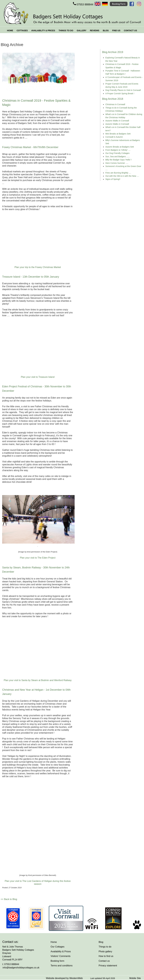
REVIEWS (95, 30)
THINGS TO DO (66, 30)
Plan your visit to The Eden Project (38, 558)
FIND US (116, 30)
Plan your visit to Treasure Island (38, 377)
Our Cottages (57, 947)
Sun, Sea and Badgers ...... (117, 157)
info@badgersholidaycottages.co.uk (21, 968)
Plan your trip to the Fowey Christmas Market (38, 267)
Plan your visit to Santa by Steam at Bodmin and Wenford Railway (38, 680)
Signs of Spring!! (113, 179)
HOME (10, 30)
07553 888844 (83, 5)
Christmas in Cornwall (115, 104)
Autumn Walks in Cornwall (117, 121)
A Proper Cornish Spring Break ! (120, 93)
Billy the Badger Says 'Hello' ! (119, 160)
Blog (101, 942)
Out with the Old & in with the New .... (122, 176)
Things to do (105, 947)
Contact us (104, 961)
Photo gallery (105, 951)
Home (54, 942)
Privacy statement (108, 966)
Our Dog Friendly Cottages (117, 153)
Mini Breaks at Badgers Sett (118, 134)
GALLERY (82, 30)
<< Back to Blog (9, 899)
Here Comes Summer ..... (117, 163)
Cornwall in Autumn (114, 137)
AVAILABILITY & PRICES (43, 30)
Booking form (57, 961)
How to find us (106, 956)
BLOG (106, 30)
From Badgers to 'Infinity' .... (118, 150)
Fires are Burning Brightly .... (118, 173)
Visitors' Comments (60, 956)
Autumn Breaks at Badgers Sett (120, 147)
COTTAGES (22, 30)
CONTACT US (130, 30)
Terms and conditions (61, 966)
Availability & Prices (61, 951)
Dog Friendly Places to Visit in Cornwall (123, 90)
